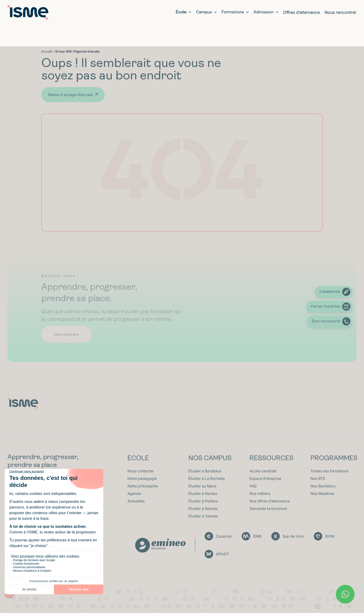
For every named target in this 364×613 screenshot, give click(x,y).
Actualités (136, 501)
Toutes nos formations (330, 471)
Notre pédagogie (142, 478)
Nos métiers (260, 493)
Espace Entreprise (265, 478)
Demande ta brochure (268, 509)
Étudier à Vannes (203, 516)
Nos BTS (318, 478)
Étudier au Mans (202, 486)
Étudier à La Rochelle (207, 478)
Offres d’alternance (301, 12)
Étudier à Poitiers (203, 501)
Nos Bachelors (323, 486)
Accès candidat (263, 471)
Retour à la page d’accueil (71, 95)
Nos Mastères (322, 493)
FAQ (253, 486)
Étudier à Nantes (203, 493)
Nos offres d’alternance (270, 501)
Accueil (47, 51)
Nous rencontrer (341, 12)
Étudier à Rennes (203, 509)
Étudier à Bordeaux (205, 471)
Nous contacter (141, 471)
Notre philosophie (143, 486)
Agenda (134, 493)
